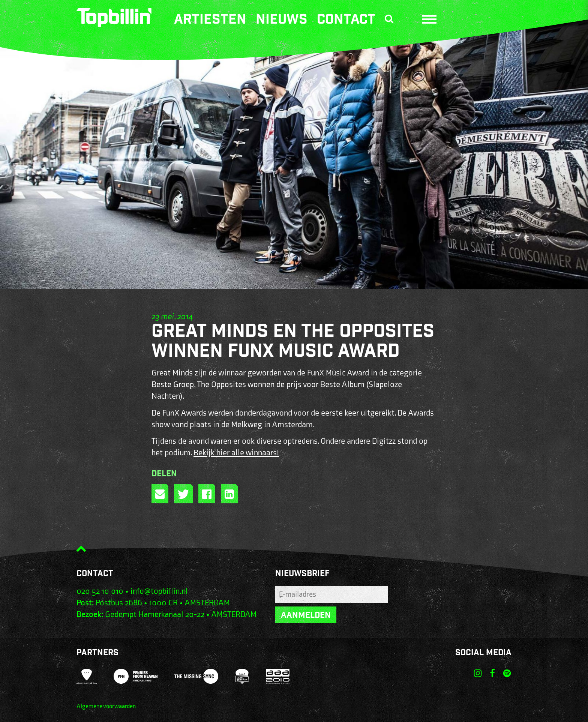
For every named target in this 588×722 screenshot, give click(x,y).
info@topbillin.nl (159, 591)
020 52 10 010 (100, 591)
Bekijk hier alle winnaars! (236, 453)
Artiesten (210, 21)
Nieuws (282, 21)
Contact (346, 21)
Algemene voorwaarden (106, 706)
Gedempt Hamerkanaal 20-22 (155, 615)
